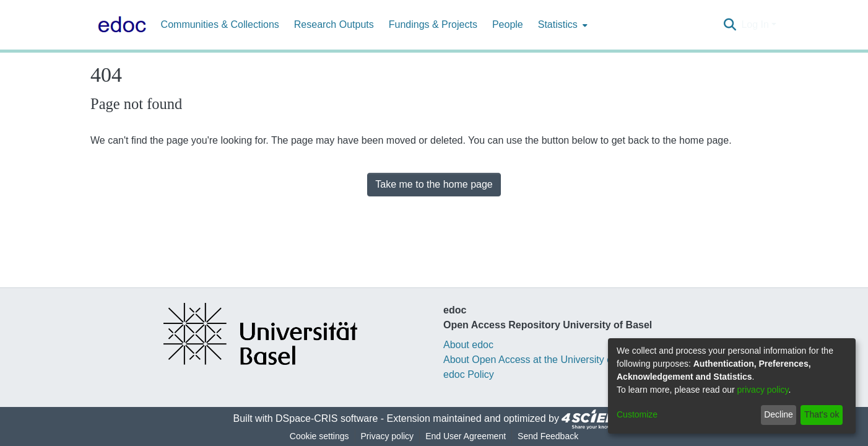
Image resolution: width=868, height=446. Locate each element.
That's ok (822, 414)
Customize (637, 414)
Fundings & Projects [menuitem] (433, 24)
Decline (779, 414)
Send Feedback (548, 436)
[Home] (119, 25)
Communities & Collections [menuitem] (220, 24)
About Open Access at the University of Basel (543, 360)
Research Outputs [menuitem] (334, 24)
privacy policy (763, 390)
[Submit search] (730, 25)
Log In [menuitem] (755, 24)
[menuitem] (562, 25)
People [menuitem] (508, 24)
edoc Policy (469, 374)
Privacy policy (388, 436)
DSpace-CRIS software (327, 418)
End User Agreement (466, 436)
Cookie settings (319, 436)
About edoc (468, 345)
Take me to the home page (434, 184)
